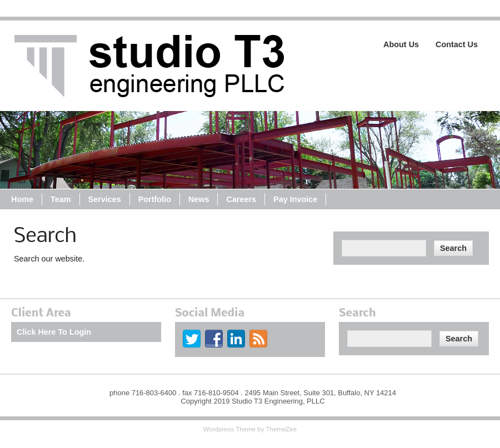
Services (105, 199)
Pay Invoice (295, 199)
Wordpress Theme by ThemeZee (250, 429)
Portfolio (155, 199)
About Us (401, 44)
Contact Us (457, 44)
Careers (241, 199)
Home (22, 199)
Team (61, 199)
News (199, 199)
